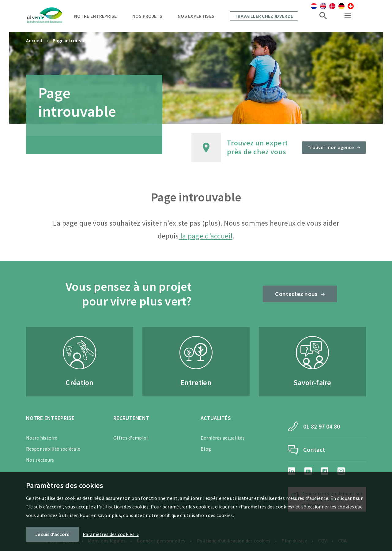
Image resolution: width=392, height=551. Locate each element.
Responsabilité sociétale (53, 449)
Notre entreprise (96, 16)
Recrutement (131, 418)
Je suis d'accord (52, 534)
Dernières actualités (223, 438)
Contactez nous (296, 294)
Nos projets (147, 16)
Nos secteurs (40, 460)
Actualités (216, 418)
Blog (206, 449)
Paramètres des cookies (109, 534)
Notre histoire (42, 438)
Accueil (34, 40)
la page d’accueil (206, 236)
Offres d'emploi (131, 438)
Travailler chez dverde (264, 16)
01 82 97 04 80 (322, 426)
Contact (314, 450)
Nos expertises (196, 16)
